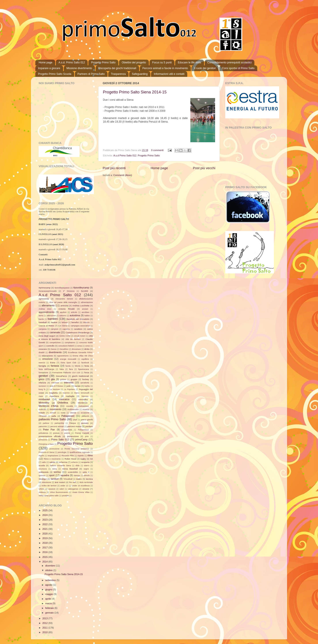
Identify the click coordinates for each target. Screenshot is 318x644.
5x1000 (85, 291)
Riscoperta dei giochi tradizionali (117, 68)
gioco (42, 379)
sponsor (42, 475)
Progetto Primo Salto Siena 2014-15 (135, 92)
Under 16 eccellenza (81, 486)
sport (52, 475)
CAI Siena (63, 326)
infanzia (42, 383)
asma (41, 316)
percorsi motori (74, 426)
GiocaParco (62, 376)
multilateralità (73, 409)
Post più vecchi (204, 168)
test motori (60, 482)
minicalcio (64, 399)
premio (67, 433)
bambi (41, 319)
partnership (59, 423)
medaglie (70, 396)
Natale (42, 413)
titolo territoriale (86, 482)
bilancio (86, 322)
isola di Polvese (56, 386)
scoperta (85, 462)
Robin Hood (70, 459)
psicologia (62, 452)
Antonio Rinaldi (66, 309)
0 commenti (157, 150)
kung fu (42, 389)
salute (52, 462)
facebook (85, 363)
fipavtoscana (83, 369)
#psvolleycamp (81, 288)
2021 (45, 529)
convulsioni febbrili (66, 346)
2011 (45, 628)
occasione (85, 413)
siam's (87, 466)
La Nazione (55, 389)
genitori (43, 376)
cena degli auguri (47, 336)
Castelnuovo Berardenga (78, 332)
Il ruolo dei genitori (205, 68)
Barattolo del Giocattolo (78, 319)
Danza (54, 349)
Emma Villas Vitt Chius (83, 356)
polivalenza (43, 433)
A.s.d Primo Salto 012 (125, 155)
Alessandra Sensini (64, 299)
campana (43, 329)
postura (56, 433)
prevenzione (73, 436)
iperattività (85, 383)
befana (64, 322)
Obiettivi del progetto (134, 63)
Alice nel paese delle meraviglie (63, 302)
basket (54, 322)
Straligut (43, 479)
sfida (78, 466)
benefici (75, 322)
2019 (45, 538)
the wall (72, 482)
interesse (55, 383)
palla (54, 416)
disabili (42, 352)
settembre (51, 580)
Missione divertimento (79, 68)
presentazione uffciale (50, 436)
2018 (45, 543)
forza (87, 372)
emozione (48, 359)
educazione (47, 356)
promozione (54, 449)
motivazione (84, 406)
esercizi (42, 363)
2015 (45, 557)
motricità (42, 409)
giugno (49, 589)
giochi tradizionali (80, 376)
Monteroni (83, 403)
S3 (91, 459)
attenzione (51, 316)
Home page (45, 63)
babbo (87, 316)
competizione (55, 343)
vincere (86, 489)
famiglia (42, 366)
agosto (49, 585)
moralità (70, 406)
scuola (42, 465)
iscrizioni (42, 386)
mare (41, 396)
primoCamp (81, 439)
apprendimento (47, 312)
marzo (49, 603)
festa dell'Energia (46, 369)
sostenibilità (73, 472)
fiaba (62, 369)
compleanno (70, 343)
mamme (66, 393)
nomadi (53, 413)
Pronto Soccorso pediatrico (77, 449)
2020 (45, 534)
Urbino (41, 489)
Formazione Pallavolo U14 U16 (66, 373)
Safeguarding (140, 74)
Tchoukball (68, 479)
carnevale (55, 332)
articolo (74, 312)
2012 (45, 623)
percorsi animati (57, 426)
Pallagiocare (68, 416)
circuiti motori (80, 336)
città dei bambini (73, 339)
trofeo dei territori (49, 486)
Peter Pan (49, 430)
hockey (86, 379)
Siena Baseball (70, 469)
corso (88, 346)
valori (62, 489)
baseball (43, 322)
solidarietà (44, 472)
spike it (86, 472)
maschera (54, 396)
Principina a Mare (46, 444)
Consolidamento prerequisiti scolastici (230, 63)
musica (86, 409)
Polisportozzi (83, 430)
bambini (53, 319)
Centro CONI (65, 336)
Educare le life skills (189, 63)
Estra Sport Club (69, 363)
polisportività (67, 430)
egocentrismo (63, 356)
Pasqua (73, 423)
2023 (45, 520)
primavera (43, 440)
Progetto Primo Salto (103, 63)
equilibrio (85, 359)
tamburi (55, 479)
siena (54, 469)
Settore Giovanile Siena (60, 466)
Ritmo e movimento (52, 459)
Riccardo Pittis (68, 456)
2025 (45, 510)
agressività (44, 299)
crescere (43, 349)
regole (41, 456)
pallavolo (85, 416)
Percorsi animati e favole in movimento (165, 68)
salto (44, 462)
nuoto (63, 413)
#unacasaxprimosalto (48, 291)
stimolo (87, 475)
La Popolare (69, 389)
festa (87, 366)
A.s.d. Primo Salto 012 (72, 63)
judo (68, 386)
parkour (46, 423)
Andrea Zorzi (45, 309)
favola (68, 366)
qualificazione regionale (80, 452)
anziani (85, 309)
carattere (78, 329)
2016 (45, 552)
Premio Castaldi (82, 433)
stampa (77, 475)
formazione (43, 373)
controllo (50, 346)
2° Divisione (69, 291)
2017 (45, 547)
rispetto (81, 456)
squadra (65, 475)
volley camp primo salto (49, 496)
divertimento (55, 352)
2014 (45, 562)
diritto (87, 349)
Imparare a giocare (49, 68)
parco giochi (87, 420)
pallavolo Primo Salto (52, 419)
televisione (46, 482)
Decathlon (64, 349)
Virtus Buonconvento (59, 492)
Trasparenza (118, 74)
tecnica (89, 479)
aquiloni (63, 312)
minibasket (44, 399)
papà (75, 420)
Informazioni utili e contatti (169, 74)
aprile (48, 599)
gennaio (50, 613)
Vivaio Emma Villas (81, 492)
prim (87, 436)
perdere (89, 426)
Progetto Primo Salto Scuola (55, 74)
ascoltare (86, 312)
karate (78, 386)
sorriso (57, 472)
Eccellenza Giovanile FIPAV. (80, 352)
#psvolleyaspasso (62, 288)
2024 (45, 515)
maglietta (53, 393)
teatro (79, 479)
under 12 (64, 486)
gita (53, 379)
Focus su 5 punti (162, 63)
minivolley (83, 399)
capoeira (66, 329)
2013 (45, 618)
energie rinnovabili (68, 359)
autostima (75, 315)
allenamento (48, 305)
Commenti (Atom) (123, 175)
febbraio (50, 608)
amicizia (64, 306)
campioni (54, 329)
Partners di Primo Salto (91, 74)
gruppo (74, 379)
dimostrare (76, 349)
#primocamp (44, 288)
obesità (73, 413)
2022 (45, 524)
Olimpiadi (43, 416)
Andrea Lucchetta (81, 306)
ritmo (90, 455)
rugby (83, 459)
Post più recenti (114, 168)
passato (85, 423)
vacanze (52, 489)
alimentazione (87, 302)
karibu (87, 386)
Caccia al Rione (46, 326)
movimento (56, 409)
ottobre (49, 570)
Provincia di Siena (46, 452)
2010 (45, 632)
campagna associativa (80, 326)
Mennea (85, 396)
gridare (63, 379)
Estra (53, 363)
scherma (63, 462)
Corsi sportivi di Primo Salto (238, 68)
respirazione (53, 456)
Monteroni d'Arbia (48, 406)
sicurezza (43, 469)
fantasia (55, 366)
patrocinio (43, 426)
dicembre (50, 566)
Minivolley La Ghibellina (53, 403)
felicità (78, 366)
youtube (65, 496)
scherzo (74, 462)
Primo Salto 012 (60, 439)
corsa (79, 346)
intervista (69, 383)
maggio (49, 594)
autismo (63, 316)
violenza (42, 492)
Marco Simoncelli (82, 393)
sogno (86, 469)
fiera (71, 369)
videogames (73, 489)
